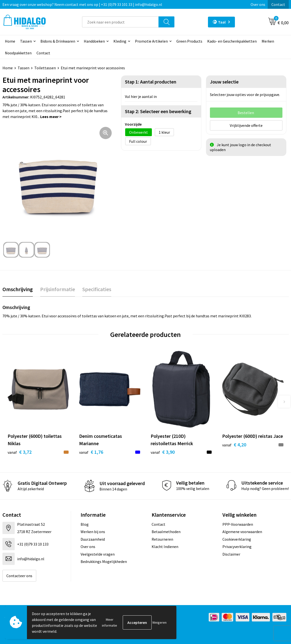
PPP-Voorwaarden (238, 524)
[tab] (18, 289)
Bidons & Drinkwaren (58, 41)
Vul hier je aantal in (141, 96)
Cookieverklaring (237, 539)
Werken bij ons (93, 532)
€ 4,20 (234, 445)
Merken (268, 41)
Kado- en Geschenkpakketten (232, 41)
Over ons (258, 4)
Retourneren (162, 539)
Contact (278, 4)
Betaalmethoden (166, 532)
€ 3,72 (20, 452)
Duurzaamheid (93, 539)
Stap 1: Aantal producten (151, 82)
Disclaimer (231, 554)
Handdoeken (94, 41)
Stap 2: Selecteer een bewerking (158, 111)
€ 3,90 (163, 452)
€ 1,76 (91, 452)
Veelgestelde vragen (98, 554)
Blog (85, 524)
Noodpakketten (18, 53)
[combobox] (120, 22)
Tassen (26, 41)
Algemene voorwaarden (242, 532)
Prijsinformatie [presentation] (58, 289)
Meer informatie (109, 622)
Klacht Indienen (165, 547)
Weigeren (159, 622)
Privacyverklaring (237, 547)
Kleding (120, 41)
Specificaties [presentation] (97, 289)
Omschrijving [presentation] (18, 289)
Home (10, 41)
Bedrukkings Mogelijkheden (104, 561)
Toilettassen (45, 68)
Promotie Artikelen (151, 41)
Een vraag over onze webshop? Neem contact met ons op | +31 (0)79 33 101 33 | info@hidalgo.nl (82, 4)
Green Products (189, 41)
